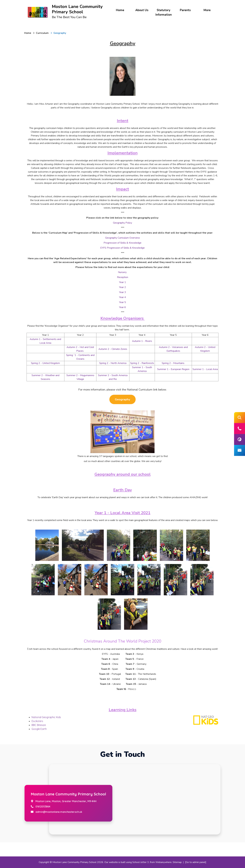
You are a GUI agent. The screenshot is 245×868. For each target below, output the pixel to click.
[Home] (28, 33)
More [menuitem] (207, 10)
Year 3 (122, 292)
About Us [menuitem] (142, 10)
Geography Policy (122, 223)
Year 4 (122, 297)
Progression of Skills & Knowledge (122, 243)
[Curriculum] (42, 33)
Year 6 (122, 307)
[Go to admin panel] (196, 862)
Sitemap (177, 862)
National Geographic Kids (47, 717)
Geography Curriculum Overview (122, 238)
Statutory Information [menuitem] (164, 12)
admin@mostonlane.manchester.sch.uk (59, 812)
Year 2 (122, 287)
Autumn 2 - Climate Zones (113, 349)
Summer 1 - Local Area (205, 369)
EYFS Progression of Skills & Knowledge (122, 248)
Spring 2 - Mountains (173, 363)
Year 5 (122, 302)
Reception (123, 277)
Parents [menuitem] (185, 10)
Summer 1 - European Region (173, 369)
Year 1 (122, 282)
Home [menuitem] (120, 10)
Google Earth (39, 729)
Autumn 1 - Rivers (142, 341)
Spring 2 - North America (113, 363)
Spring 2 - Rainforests (142, 363)
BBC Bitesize (39, 725)
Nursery (123, 272)
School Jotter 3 (141, 862)
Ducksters (37, 721)
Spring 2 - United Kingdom (45, 363)
